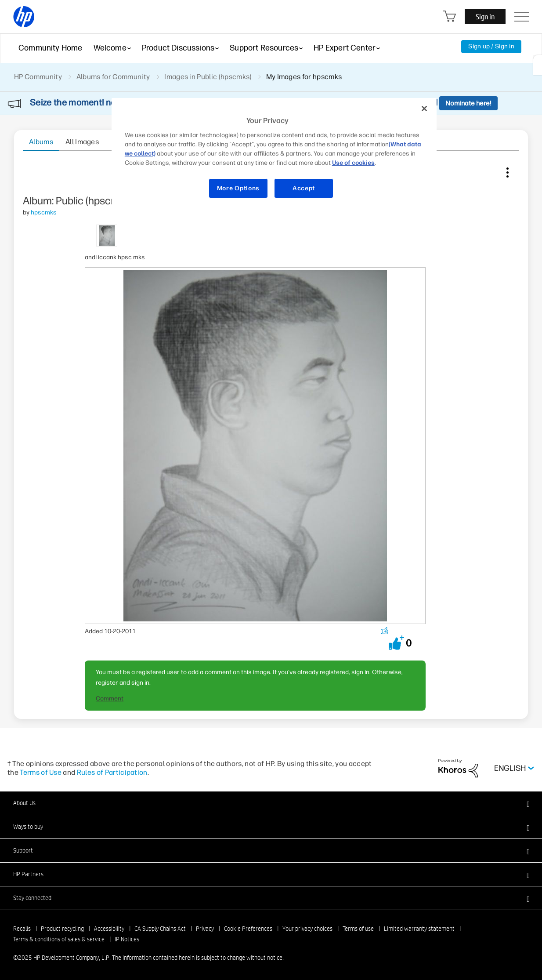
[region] (274, 154)
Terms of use (358, 929)
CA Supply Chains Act (160, 929)
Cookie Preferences (248, 929)
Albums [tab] (41, 142)
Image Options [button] (507, 171)
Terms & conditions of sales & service (59, 939)
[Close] (424, 109)
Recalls (22, 929)
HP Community (38, 77)
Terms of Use (41, 772)
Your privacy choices (307, 929)
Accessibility (109, 929)
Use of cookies (353, 163)
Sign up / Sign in (491, 46)
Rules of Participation (112, 772)
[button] (396, 643)
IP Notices (127, 939)
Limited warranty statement (419, 929)
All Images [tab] (82, 142)
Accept (304, 188)
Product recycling (62, 929)
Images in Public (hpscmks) (208, 77)
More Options (238, 188)
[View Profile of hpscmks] (44, 212)
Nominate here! (468, 103)
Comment (110, 699)
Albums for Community (113, 77)
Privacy (205, 929)
